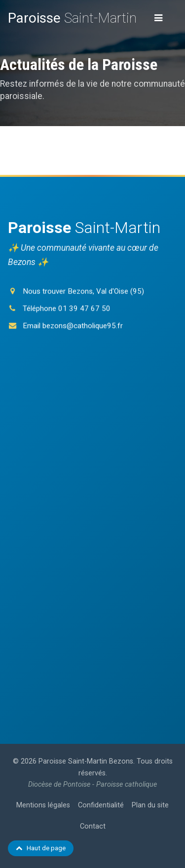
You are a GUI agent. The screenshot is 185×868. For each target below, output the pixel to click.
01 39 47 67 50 (84, 310)
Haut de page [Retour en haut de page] (41, 848)
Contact (93, 826)
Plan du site (150, 805)
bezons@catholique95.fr (83, 327)
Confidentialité (101, 805)
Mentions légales (43, 805)
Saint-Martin (72, 18)
